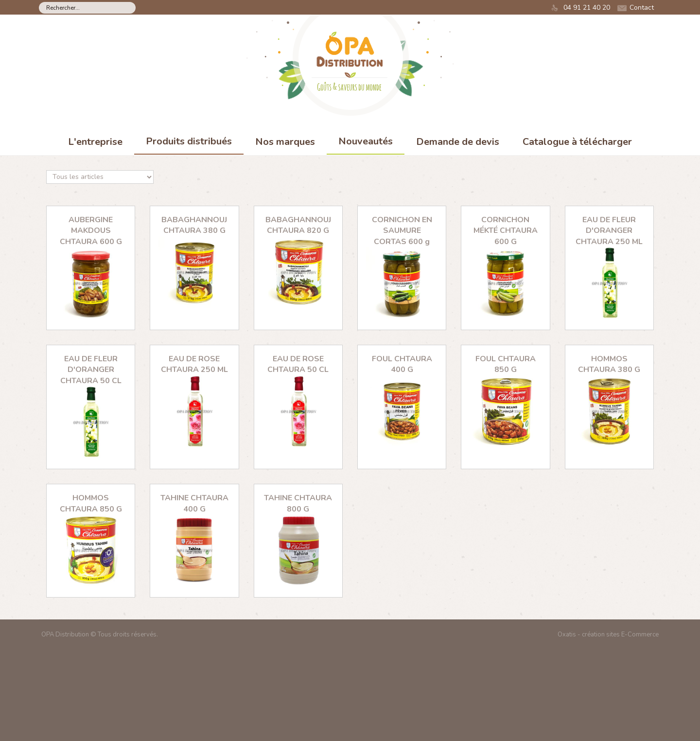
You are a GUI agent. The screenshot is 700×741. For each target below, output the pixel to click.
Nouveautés (366, 141)
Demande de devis (458, 142)
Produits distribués (189, 141)
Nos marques (285, 142)
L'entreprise (95, 142)
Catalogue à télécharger (577, 142)
